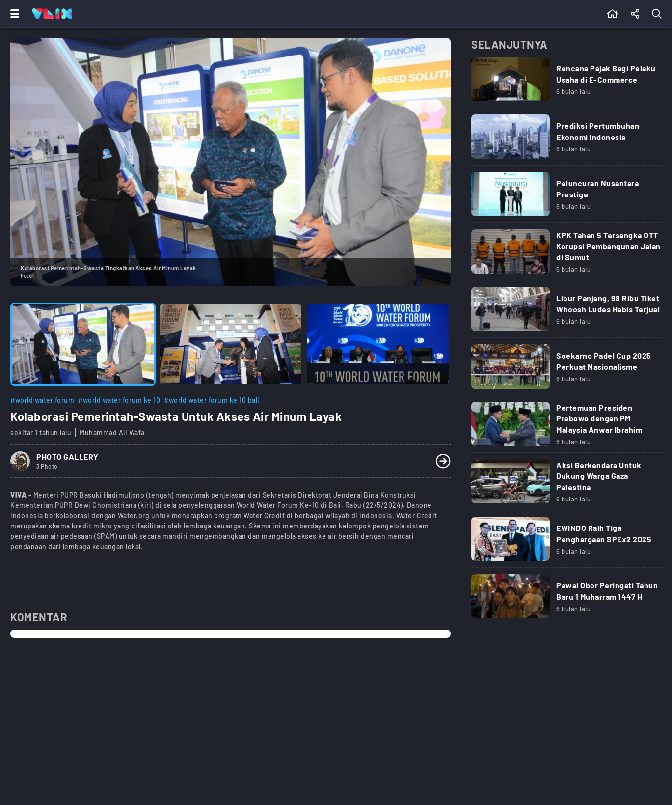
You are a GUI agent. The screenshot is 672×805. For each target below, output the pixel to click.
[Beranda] (612, 14)
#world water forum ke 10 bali (212, 400)
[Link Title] (566, 83)
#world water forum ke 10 (119, 400)
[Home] (52, 14)
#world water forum (42, 400)
